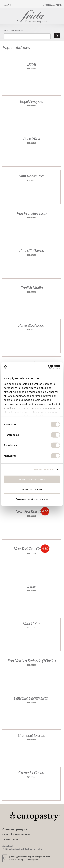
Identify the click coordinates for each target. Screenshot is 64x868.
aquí (20, 860)
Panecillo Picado (31, 325)
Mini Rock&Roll (31, 176)
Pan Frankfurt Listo (31, 213)
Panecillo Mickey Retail (32, 698)
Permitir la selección (32, 489)
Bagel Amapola (31, 101)
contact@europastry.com (16, 834)
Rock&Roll (32, 139)
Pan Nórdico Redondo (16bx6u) (31, 661)
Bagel (32, 64)
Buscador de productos (14, 30)
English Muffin (32, 288)
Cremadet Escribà (32, 735)
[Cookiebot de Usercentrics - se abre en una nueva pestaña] (46, 367)
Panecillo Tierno (32, 251)
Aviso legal (8, 846)
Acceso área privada (53, 5)
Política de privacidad (13, 849)
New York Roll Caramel (31, 549)
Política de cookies (34, 849)
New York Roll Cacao (31, 512)
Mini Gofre (31, 623)
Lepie (32, 586)
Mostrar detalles (44, 469)
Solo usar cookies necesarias (32, 499)
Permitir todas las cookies (32, 480)
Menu (6, 5)
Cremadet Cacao (31, 773)
